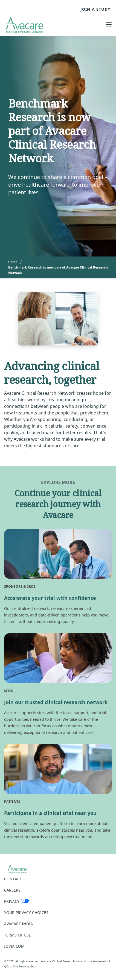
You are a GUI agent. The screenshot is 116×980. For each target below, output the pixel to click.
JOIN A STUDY (95, 9)
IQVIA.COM (14, 946)
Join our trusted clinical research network (56, 702)
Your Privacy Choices (26, 913)
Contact (13, 879)
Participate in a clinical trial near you (50, 813)
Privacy (12, 901)
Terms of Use (18, 935)
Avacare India (18, 924)
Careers (12, 890)
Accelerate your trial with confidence (50, 598)
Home (13, 262)
